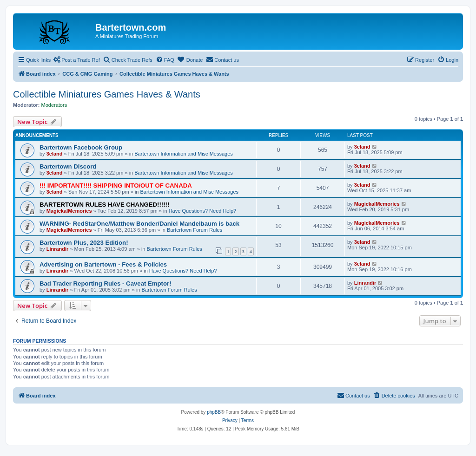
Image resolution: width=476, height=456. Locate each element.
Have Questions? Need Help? (203, 211)
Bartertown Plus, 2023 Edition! (84, 243)
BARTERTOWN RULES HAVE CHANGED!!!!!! (104, 205)
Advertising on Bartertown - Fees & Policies (103, 264)
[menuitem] (165, 60)
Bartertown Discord (68, 166)
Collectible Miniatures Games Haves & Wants (107, 94)
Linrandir (58, 249)
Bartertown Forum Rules (195, 230)
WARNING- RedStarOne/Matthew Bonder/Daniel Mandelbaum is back (139, 224)
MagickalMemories (69, 211)
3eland (55, 154)
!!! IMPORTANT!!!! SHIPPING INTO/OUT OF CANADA (116, 186)
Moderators (54, 105)
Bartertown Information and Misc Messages (184, 154)
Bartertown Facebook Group (81, 147)
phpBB (214, 412)
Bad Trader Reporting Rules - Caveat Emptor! (106, 283)
